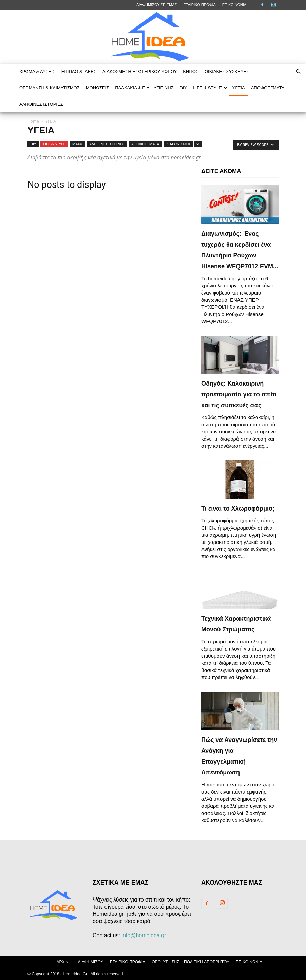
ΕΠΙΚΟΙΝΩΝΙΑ (234, 5)
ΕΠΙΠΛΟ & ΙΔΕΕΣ (79, 72)
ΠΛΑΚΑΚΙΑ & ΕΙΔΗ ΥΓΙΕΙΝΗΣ (144, 88)
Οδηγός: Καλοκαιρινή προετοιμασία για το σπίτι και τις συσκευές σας (239, 394)
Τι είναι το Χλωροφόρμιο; (238, 509)
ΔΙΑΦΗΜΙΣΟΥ (91, 962)
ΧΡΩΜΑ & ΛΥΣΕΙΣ (37, 72)
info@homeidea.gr (144, 935)
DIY (184, 88)
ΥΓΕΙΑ (239, 88)
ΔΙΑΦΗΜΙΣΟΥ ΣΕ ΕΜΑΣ (157, 5)
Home (33, 121)
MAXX (77, 144)
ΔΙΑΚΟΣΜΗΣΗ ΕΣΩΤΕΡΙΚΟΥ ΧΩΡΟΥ (140, 72)
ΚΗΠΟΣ (191, 72)
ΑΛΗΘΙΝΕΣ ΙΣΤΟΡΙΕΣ (41, 104)
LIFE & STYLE (210, 88)
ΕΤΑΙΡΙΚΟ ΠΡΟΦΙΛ (199, 5)
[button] (298, 72)
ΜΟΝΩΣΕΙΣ (97, 88)
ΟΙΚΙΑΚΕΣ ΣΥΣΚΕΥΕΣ (227, 72)
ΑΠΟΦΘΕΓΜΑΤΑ (268, 88)
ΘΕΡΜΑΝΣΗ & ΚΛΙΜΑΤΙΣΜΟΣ (50, 88)
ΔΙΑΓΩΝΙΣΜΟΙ (178, 144)
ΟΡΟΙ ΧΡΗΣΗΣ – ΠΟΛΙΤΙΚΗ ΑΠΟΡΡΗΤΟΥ (190, 962)
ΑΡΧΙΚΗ (64, 962)
